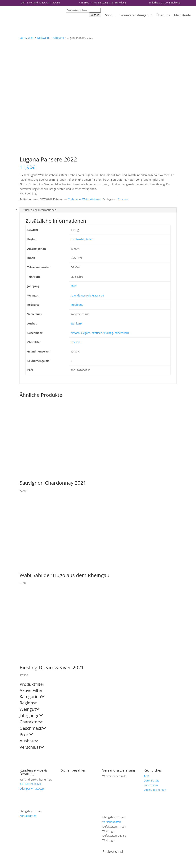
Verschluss (32, 636)
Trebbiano (58, 38)
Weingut (29, 598)
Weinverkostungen (134, 15)
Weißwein (43, 38)
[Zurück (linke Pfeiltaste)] (2, 867)
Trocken (123, 87)
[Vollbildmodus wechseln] (5, 862)
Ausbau (29, 629)
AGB (146, 664)
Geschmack (33, 617)
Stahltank (76, 212)
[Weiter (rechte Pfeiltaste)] (5, 867)
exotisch (97, 221)
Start (22, 38)
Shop (109, 15)
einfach (75, 221)
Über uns (163, 15)
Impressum (151, 673)
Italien (89, 127)
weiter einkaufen (23, 854)
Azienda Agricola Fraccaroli (87, 184)
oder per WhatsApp (32, 677)
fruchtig (108, 221)
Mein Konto (183, 15)
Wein (31, 38)
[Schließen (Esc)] (13, 862)
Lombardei (77, 127)
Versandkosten (112, 710)
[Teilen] (9, 862)
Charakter (31, 610)
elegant (86, 221)
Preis (26, 623)
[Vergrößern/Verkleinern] (2, 862)
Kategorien (32, 585)
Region (28, 591)
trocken (75, 230)
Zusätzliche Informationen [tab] (40, 98)
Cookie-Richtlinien (155, 678)
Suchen (95, 15)
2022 (73, 174)
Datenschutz (151, 669)
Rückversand (113, 740)
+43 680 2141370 (88, 3)
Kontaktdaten (28, 704)
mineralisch (122, 221)
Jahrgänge (31, 604)
